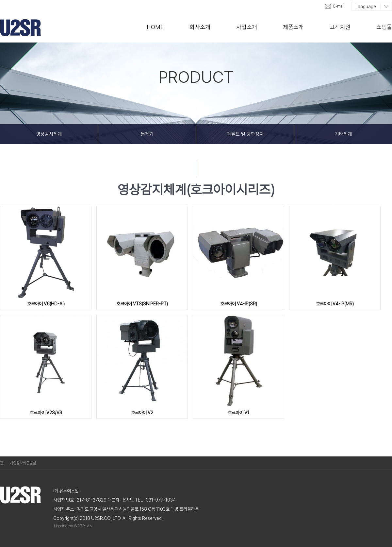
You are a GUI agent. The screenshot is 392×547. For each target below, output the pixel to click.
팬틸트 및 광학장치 (245, 134)
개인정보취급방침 (23, 463)
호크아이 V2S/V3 (46, 413)
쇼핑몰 (384, 27)
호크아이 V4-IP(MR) (335, 304)
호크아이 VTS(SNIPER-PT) (142, 304)
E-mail (339, 6)
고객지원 (340, 27)
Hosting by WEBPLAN (73, 526)
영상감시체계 (49, 134)
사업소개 (247, 27)
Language (366, 7)
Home (155, 27)
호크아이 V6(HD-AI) (46, 304)
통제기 (147, 134)
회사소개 (200, 27)
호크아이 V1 (238, 413)
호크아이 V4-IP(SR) (239, 304)
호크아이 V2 (142, 413)
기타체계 (343, 134)
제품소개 (293, 27)
